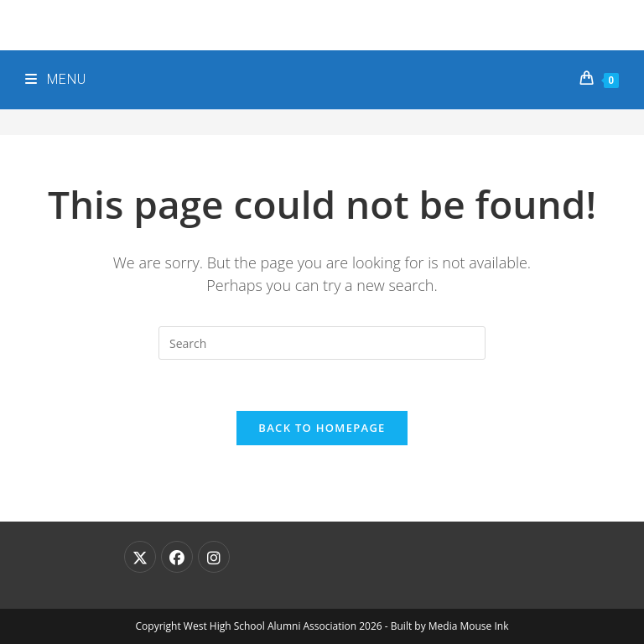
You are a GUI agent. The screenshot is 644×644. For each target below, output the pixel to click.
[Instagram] (214, 557)
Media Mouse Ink (469, 626)
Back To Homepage (322, 428)
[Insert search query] (322, 343)
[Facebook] (177, 557)
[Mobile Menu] (56, 80)
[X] (140, 557)
